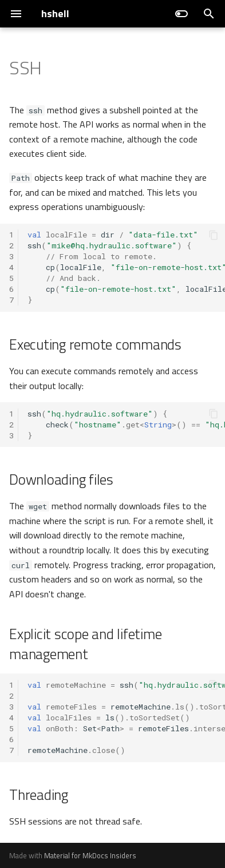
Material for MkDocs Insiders (90, 855)
